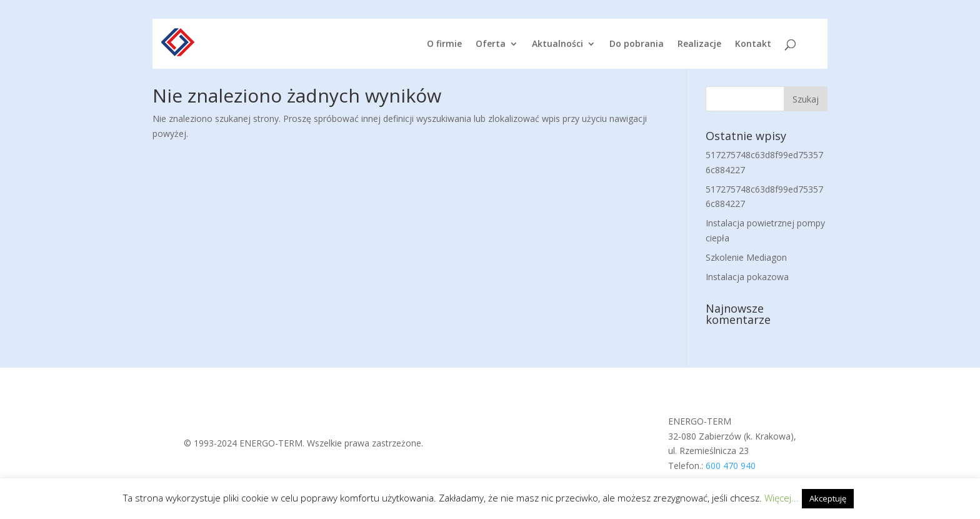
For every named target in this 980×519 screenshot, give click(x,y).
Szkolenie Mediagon (746, 257)
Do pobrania (637, 44)
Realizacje (699, 44)
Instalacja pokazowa (747, 277)
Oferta (491, 44)
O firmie (444, 44)
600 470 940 (731, 466)
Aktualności (557, 44)
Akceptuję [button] (828, 498)
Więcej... (782, 498)
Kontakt (753, 44)
